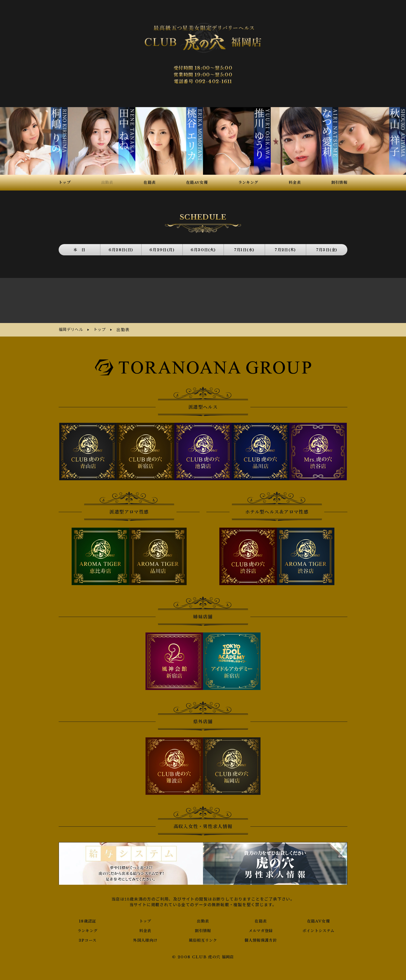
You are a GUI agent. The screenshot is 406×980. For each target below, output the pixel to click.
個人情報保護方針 (261, 938)
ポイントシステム (318, 928)
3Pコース (88, 938)
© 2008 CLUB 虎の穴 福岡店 (203, 955)
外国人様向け (145, 938)
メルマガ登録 (261, 928)
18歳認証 (88, 919)
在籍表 (261, 919)
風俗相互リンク (203, 938)
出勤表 (203, 919)
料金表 (145, 928)
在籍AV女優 (318, 919)
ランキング (88, 928)
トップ (145, 919)
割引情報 (203, 928)
